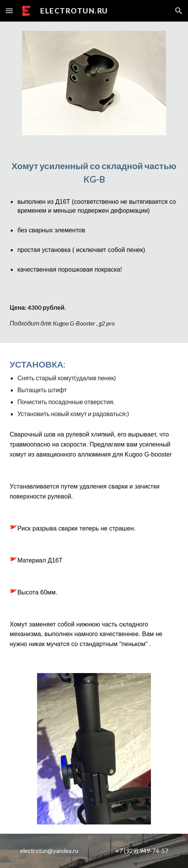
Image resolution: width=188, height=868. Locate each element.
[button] (9, 11)
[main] (94, 173)
